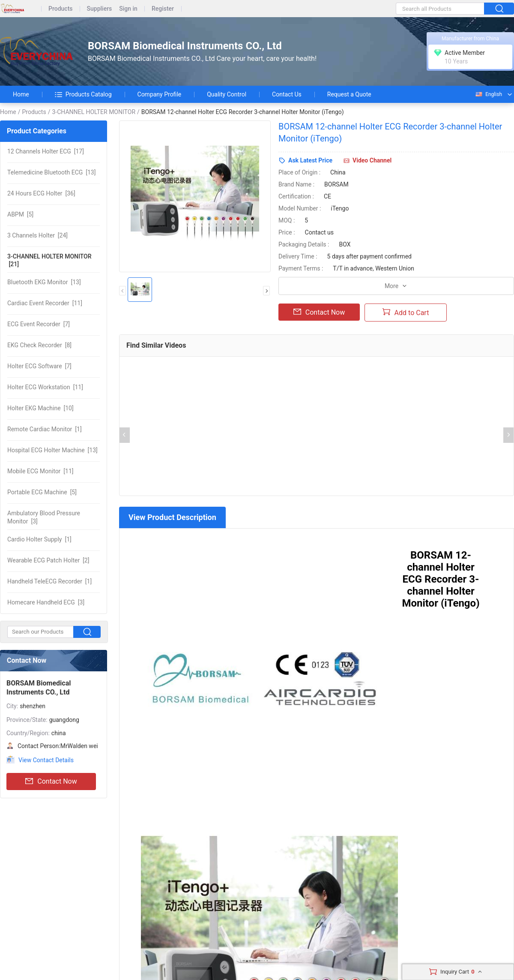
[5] (20, 214)
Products (61, 9)
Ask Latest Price (310, 160)
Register (163, 9)
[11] (45, 303)
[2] (48, 560)
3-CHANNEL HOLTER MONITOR (94, 112)
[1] (45, 429)
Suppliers (100, 9)
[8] (39, 345)
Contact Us (287, 94)
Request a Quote (349, 94)
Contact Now (51, 782)
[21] (49, 260)
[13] (51, 172)
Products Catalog (83, 94)
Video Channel (372, 160)
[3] (44, 517)
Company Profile (160, 94)
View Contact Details (46, 760)
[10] (40, 408)
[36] (41, 193)
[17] (46, 151)
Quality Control (227, 94)
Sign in (128, 9)
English (488, 94)
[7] (39, 324)
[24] (37, 235)
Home (21, 94)
